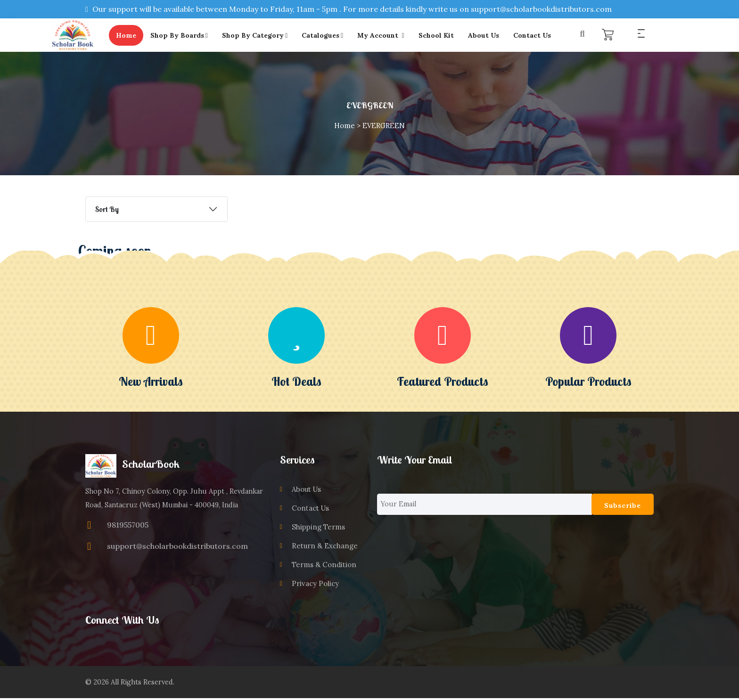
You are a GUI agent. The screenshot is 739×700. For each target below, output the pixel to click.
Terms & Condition (322, 566)
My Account (386, 36)
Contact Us (537, 36)
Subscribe (623, 507)
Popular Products (588, 383)
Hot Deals (296, 383)
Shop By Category (259, 36)
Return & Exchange (324, 547)
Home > (347, 127)
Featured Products (443, 383)
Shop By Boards (184, 36)
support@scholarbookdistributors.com (177, 547)
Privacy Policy (314, 585)
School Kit (441, 36)
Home (131, 36)
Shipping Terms (317, 529)
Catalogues (328, 36)
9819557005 (128, 526)
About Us (488, 36)
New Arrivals (151, 383)
